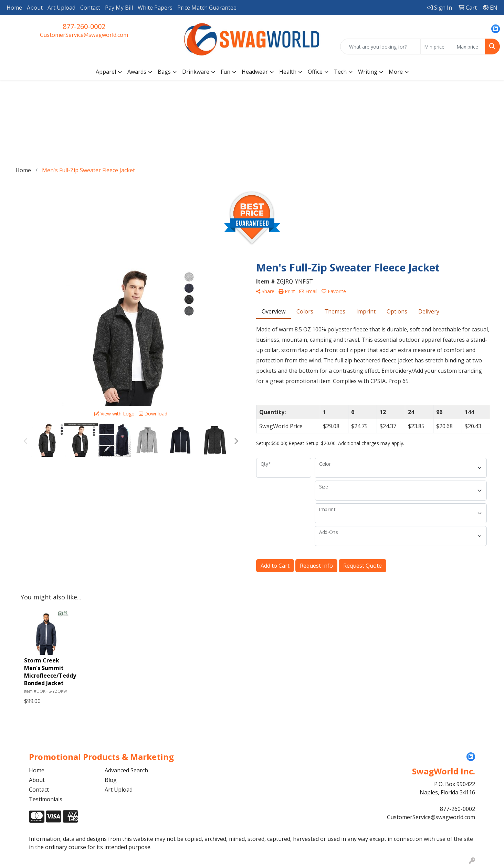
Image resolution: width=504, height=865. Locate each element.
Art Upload (61, 8)
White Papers (155, 8)
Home (14, 8)
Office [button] (315, 72)
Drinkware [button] (196, 72)
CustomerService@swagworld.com (84, 35)
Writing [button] (368, 72)
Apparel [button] (106, 72)
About (35, 8)
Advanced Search (126, 770)
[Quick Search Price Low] (437, 47)
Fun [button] (225, 72)
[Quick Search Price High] (469, 47)
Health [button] (288, 72)
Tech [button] (340, 72)
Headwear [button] (255, 72)
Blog (111, 780)
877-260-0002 (84, 26)
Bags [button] (164, 72)
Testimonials (46, 799)
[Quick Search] (380, 47)
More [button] (396, 72)
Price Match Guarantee (207, 8)
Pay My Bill (119, 8)
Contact (90, 8)
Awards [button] (137, 72)
